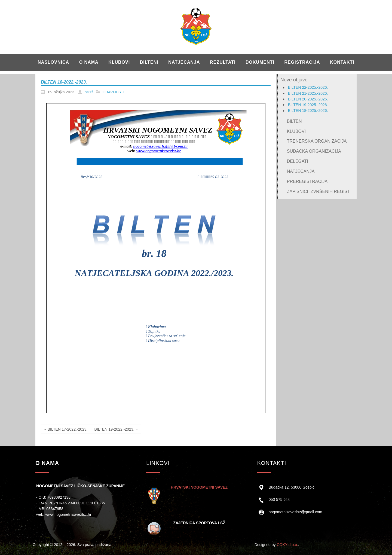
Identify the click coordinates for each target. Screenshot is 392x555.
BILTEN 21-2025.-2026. (308, 93)
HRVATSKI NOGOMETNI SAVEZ (199, 487)
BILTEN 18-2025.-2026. (308, 111)
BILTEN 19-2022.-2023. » (116, 429)
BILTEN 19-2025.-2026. (308, 105)
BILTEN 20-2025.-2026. (308, 99)
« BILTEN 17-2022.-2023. (66, 429)
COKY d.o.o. (287, 545)
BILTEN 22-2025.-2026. (308, 87)
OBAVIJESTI (114, 92)
